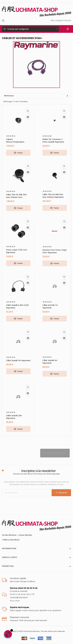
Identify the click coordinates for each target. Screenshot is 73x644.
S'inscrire (67, 20)
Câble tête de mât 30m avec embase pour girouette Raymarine (16, 196)
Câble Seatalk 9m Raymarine (50, 362)
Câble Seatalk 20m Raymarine (14, 417)
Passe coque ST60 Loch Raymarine (17, 251)
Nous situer (15, 601)
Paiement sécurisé (19, 617)
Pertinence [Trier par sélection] (36, 96)
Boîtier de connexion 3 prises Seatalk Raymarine (53, 141)
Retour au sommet (55, 453)
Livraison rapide (18, 578)
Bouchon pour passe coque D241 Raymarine (55, 251)
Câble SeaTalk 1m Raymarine (50, 306)
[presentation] (24, 501)
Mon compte (56, 20)
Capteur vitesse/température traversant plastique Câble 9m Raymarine (18, 141)
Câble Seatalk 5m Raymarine (18, 360)
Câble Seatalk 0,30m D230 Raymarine (17, 306)
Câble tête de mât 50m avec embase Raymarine (53, 196)
